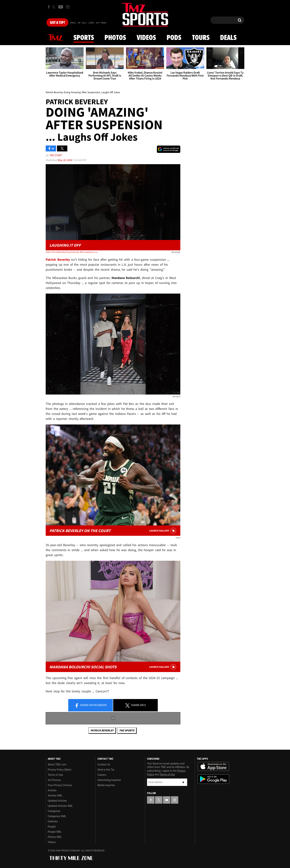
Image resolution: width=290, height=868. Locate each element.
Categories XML (57, 816)
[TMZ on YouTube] (167, 800)
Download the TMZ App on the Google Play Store (213, 779)
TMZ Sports (127, 730)
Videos (146, 38)
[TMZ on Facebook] (49, 7)
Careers (102, 775)
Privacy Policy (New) (59, 770)
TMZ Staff (55, 155)
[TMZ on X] (54, 7)
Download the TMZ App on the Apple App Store (213, 767)
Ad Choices (54, 780)
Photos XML (55, 837)
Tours (201, 38)
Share (91, 705)
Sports (84, 38)
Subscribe (183, 782)
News (55, 38)
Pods (174, 38)
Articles (52, 790)
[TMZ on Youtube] (61, 7)
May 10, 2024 (65, 160)
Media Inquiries (106, 785)
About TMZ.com (57, 764)
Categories (54, 811)
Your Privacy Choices (60, 785)
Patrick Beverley (102, 730)
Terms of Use (55, 775)
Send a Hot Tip (106, 770)
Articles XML (55, 796)
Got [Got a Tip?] (57, 23)
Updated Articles (57, 801)
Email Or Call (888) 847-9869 (88, 23)
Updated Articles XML (60, 806)
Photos (115, 38)
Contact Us (104, 764)
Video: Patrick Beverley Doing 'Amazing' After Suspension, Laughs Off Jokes (73, 252)
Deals (228, 38)
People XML (55, 832)
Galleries (53, 821)
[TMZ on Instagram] (68, 7)
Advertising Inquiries (109, 780)
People (52, 827)
